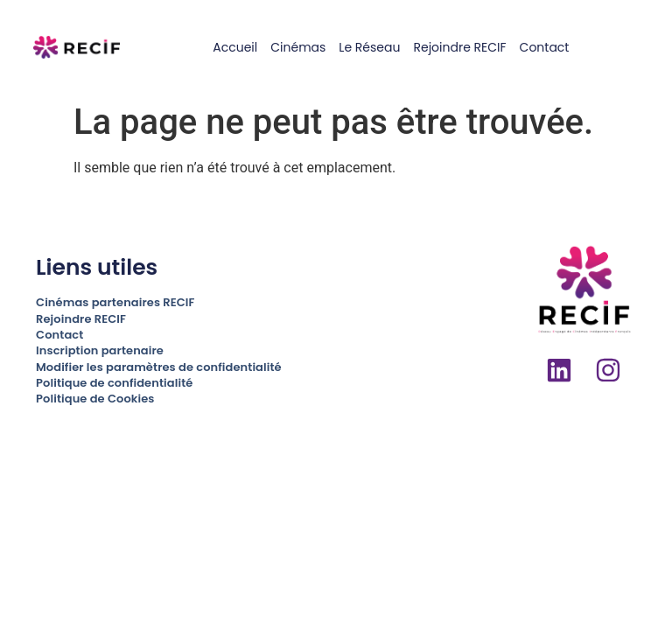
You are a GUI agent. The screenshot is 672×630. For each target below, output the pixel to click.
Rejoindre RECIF (459, 47)
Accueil (235, 47)
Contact (545, 47)
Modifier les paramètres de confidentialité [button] (159, 367)
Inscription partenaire (100, 350)
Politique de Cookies (95, 399)
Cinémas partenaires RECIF (115, 302)
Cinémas (298, 47)
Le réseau (369, 47)
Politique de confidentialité (114, 383)
